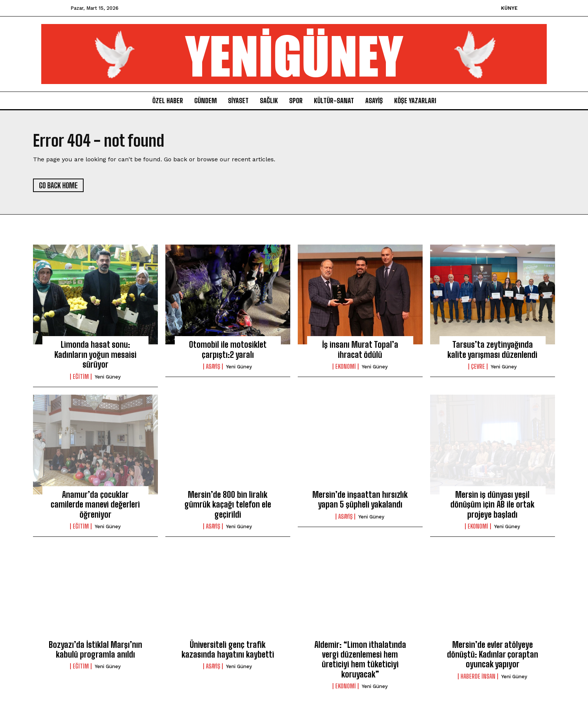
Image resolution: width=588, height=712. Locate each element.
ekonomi (346, 367)
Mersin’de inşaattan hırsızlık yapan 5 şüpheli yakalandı (360, 499)
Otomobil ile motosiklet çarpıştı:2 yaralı (228, 349)
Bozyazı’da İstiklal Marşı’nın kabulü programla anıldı (95, 650)
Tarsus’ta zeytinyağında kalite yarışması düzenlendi (492, 349)
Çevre (478, 367)
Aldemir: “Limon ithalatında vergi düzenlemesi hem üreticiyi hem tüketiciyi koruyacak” (360, 659)
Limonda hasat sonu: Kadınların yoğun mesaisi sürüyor (95, 354)
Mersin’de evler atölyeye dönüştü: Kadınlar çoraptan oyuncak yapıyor (493, 655)
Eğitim (81, 377)
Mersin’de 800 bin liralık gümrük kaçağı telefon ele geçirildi (228, 505)
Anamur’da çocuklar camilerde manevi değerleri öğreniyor (95, 505)
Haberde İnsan (478, 676)
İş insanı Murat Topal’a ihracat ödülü (360, 349)
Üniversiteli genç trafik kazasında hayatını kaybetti (228, 650)
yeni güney (108, 377)
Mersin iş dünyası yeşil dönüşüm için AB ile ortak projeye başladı (492, 505)
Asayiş (213, 367)
